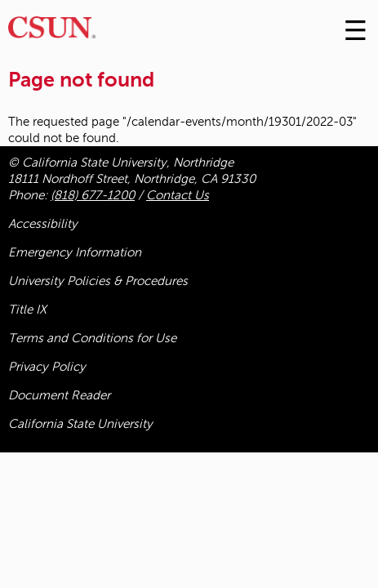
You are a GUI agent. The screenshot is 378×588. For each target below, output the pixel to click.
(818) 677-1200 (93, 195)
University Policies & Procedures (98, 281)
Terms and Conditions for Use (92, 338)
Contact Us (178, 195)
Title (27, 310)
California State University (80, 424)
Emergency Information (75, 252)
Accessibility (43, 224)
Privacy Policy (47, 367)
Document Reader (59, 395)
